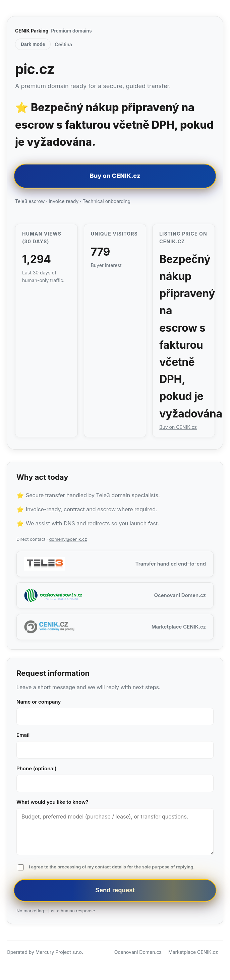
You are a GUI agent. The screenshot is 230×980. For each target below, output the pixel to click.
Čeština (63, 44)
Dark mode (33, 44)
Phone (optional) (37, 768)
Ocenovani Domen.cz (138, 952)
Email (23, 735)
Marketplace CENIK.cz (193, 952)
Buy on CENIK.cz (115, 176)
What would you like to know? (52, 802)
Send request (115, 890)
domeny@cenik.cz (68, 539)
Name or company (39, 702)
